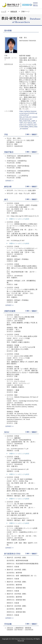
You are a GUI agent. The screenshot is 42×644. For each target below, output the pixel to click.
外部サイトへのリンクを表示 (18, 219)
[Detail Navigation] (35, 5)
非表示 (34, 134)
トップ (4, 11)
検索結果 (14, 11)
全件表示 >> (10, 181)
